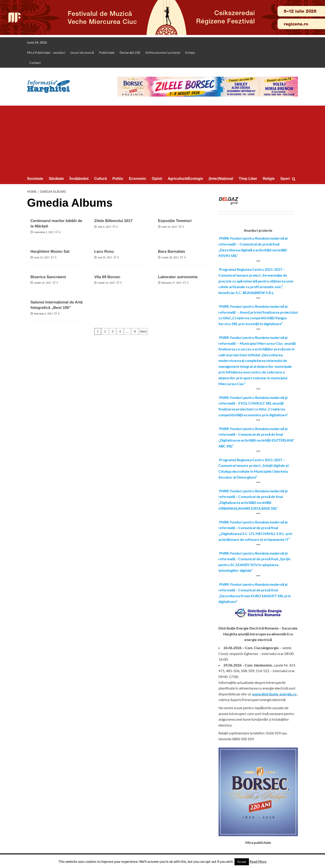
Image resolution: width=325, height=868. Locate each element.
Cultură (100, 179)
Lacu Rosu (104, 251)
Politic (118, 179)
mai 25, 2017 (105, 257)
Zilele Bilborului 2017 (113, 221)
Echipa (190, 52)
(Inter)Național (221, 179)
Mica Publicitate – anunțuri (46, 52)
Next (143, 331)
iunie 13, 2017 (42, 257)
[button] (295, 179)
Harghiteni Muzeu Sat (50, 251)
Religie (269, 179)
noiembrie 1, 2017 (44, 232)
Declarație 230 (130, 52)
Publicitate (107, 52)
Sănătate (56, 179)
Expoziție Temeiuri (175, 221)
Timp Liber (248, 179)
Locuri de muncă (82, 52)
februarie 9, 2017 (43, 314)
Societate (35, 179)
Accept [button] (242, 862)
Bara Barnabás (172, 251)
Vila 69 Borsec (107, 277)
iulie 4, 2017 (105, 227)
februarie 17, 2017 (172, 283)
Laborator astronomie (178, 277)
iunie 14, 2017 (169, 227)
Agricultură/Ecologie (185, 179)
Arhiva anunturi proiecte (163, 52)
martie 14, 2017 (107, 283)
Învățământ (79, 179)
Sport (285, 179)
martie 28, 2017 (170, 257)
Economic (137, 179)
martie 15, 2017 (43, 283)
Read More (258, 861)
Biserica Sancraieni (48, 277)
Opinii (157, 179)
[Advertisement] (162, 139)
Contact (35, 63)
